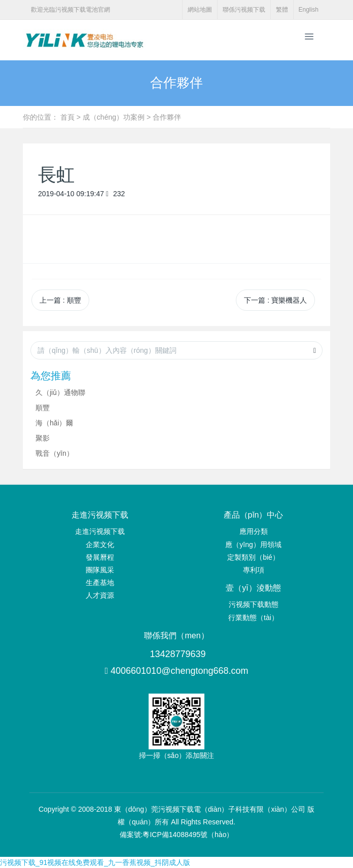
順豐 (43, 408)
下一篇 (275, 300)
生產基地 (100, 583)
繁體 (282, 10)
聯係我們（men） (176, 636)
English (309, 10)
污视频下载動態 (254, 604)
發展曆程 (100, 557)
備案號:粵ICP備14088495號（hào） (177, 835)
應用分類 (254, 531)
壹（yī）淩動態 (253, 588)
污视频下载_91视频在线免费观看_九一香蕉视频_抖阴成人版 (95, 862)
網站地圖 (200, 10)
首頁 (67, 117)
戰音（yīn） (55, 453)
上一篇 (60, 300)
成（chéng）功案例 (114, 117)
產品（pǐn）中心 (254, 515)
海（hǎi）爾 (55, 423)
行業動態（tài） (253, 618)
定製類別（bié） (253, 557)
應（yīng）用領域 (253, 545)
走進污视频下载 (100, 515)
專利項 (254, 570)
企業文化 (100, 545)
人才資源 (100, 595)
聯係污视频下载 (244, 10)
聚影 (43, 438)
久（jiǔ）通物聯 (60, 392)
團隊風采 (100, 570)
